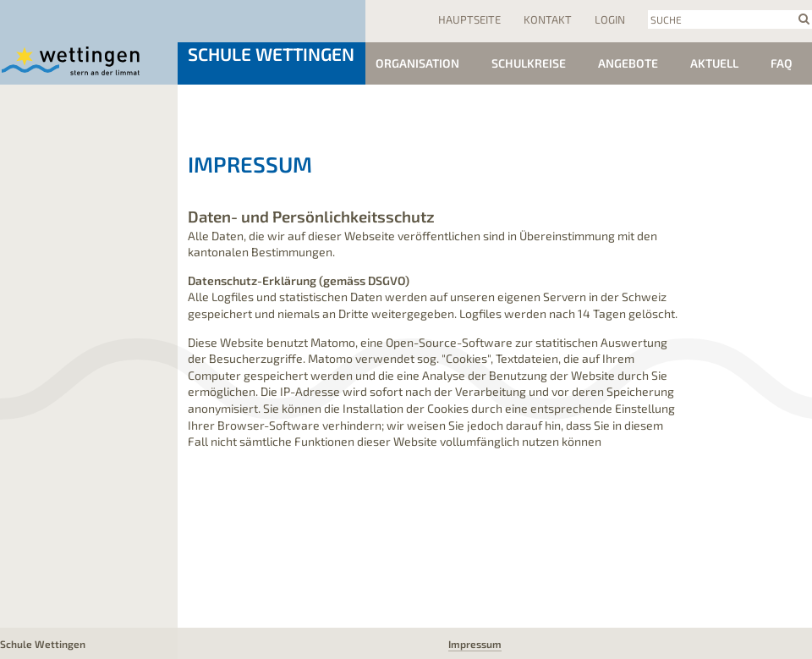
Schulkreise (529, 63)
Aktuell (714, 63)
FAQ (782, 63)
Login (610, 19)
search (804, 19)
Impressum (475, 644)
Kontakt (548, 19)
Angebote (628, 63)
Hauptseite (469, 19)
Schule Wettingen (271, 54)
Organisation (417, 63)
